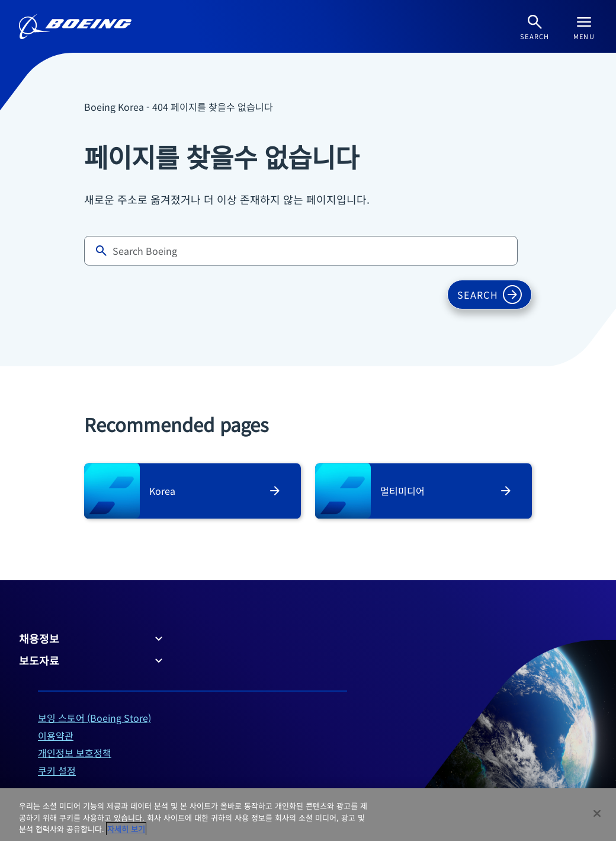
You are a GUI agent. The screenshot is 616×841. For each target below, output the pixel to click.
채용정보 (92, 638)
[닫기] (597, 813)
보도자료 (92, 660)
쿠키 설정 (57, 770)
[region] (308, 815)
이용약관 (56, 736)
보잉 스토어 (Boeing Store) (94, 718)
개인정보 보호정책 (75, 753)
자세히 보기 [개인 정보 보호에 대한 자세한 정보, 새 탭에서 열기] (126, 829)
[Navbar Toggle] (584, 26)
